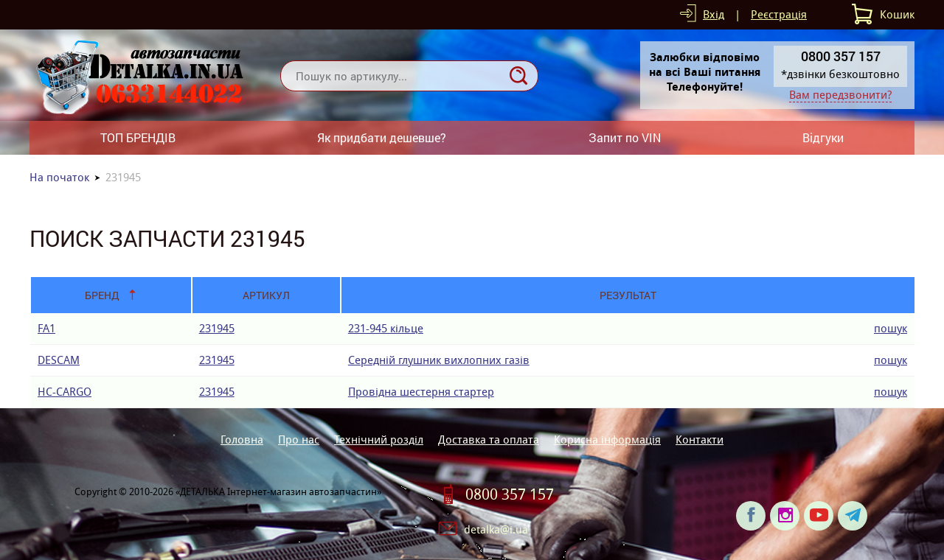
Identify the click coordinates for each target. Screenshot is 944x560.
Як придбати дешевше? (382, 137)
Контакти (700, 440)
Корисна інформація (607, 440)
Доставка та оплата (489, 440)
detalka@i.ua (496, 529)
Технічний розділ (379, 440)
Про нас (299, 440)
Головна (242, 440)
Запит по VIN (625, 137)
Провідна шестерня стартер (421, 392)
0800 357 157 (510, 494)
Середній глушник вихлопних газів (439, 360)
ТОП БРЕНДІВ (138, 137)
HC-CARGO (65, 392)
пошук (891, 328)
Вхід (714, 14)
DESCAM (59, 360)
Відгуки (823, 137)
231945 (217, 328)
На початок (59, 177)
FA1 (46, 328)
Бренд (102, 295)
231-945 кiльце (386, 328)
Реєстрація (779, 14)
